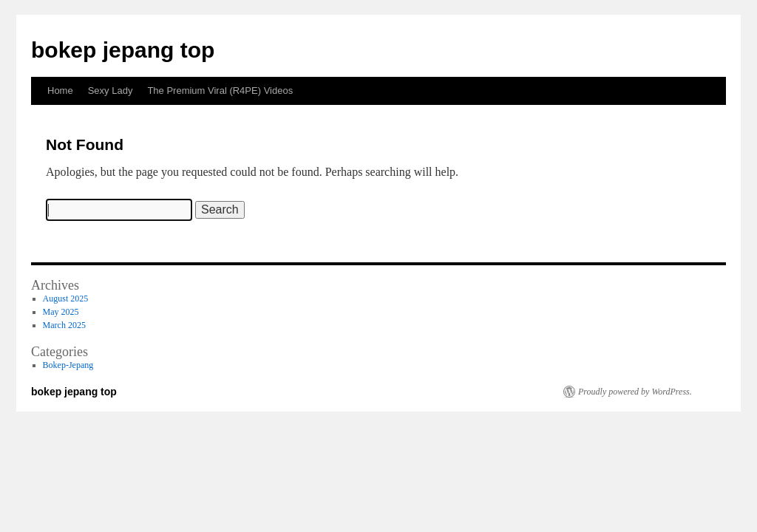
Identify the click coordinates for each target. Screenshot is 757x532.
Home (60, 91)
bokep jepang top (123, 50)
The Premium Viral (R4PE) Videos (220, 91)
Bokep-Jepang (68, 365)
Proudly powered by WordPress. (635, 392)
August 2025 (66, 299)
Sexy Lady (111, 91)
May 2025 (61, 312)
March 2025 (64, 325)
